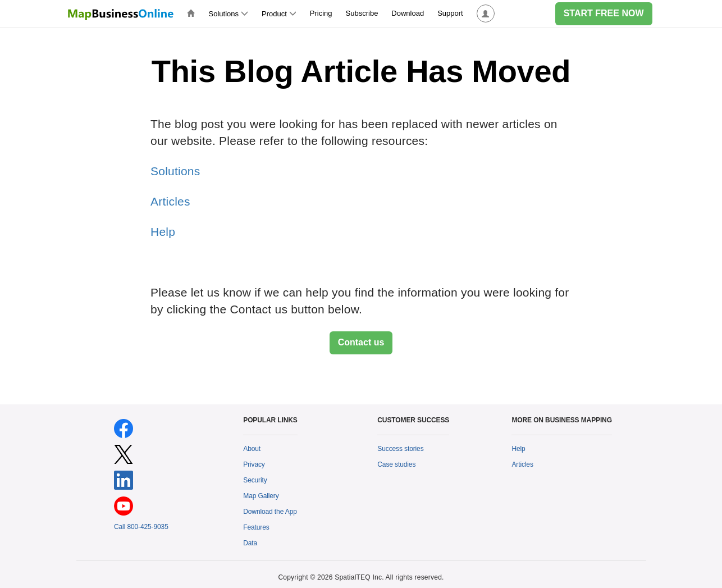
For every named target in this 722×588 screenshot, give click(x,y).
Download (408, 13)
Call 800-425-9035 (141, 527)
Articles (170, 201)
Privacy (254, 464)
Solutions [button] (229, 14)
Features (256, 527)
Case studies (396, 464)
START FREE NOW (604, 13)
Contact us (361, 342)
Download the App (270, 512)
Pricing (321, 13)
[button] (486, 14)
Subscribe (362, 13)
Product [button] (279, 14)
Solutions (175, 171)
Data (250, 543)
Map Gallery (261, 496)
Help (163, 232)
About (252, 449)
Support (450, 13)
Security (255, 480)
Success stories (400, 449)
